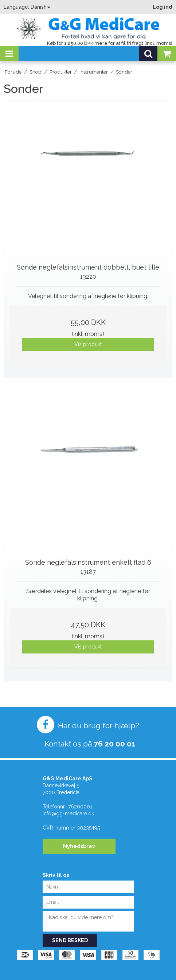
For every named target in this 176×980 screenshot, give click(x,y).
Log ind (163, 7)
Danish (39, 7)
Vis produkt (88, 344)
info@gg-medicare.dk (68, 814)
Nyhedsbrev (79, 846)
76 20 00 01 (115, 744)
